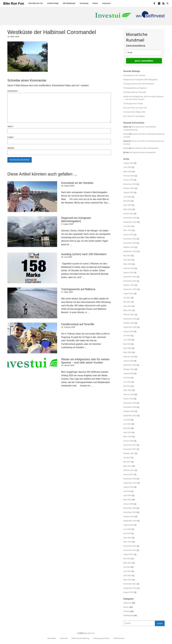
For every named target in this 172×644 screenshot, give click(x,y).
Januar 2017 (128, 474)
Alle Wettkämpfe (69, 3)
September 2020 (130, 327)
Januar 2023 (128, 235)
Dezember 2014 (130, 546)
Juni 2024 (127, 197)
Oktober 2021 (129, 285)
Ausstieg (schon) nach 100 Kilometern (139, 84)
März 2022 (128, 264)
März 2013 (128, 580)
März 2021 (128, 310)
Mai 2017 (127, 462)
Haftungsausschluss (101, 638)
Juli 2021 (127, 298)
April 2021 (127, 306)
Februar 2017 (129, 470)
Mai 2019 (127, 386)
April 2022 (127, 260)
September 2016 (130, 483)
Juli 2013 (127, 567)
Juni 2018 (127, 424)
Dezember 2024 (130, 184)
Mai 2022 (127, 256)
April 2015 (127, 538)
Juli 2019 (127, 378)
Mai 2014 (127, 559)
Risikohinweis (119, 638)
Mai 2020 (127, 344)
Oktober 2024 (129, 188)
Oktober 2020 (129, 323)
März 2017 (128, 466)
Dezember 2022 (130, 239)
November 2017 (130, 449)
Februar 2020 (129, 357)
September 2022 (130, 251)
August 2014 (128, 554)
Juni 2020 (127, 340)
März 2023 (128, 230)
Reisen (95, 3)
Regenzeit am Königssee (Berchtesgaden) (140, 80)
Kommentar (13, 91)
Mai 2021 (127, 302)
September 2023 (130, 222)
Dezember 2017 (130, 445)
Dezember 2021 (130, 277)
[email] (144, 52)
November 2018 (130, 407)
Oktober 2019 (129, 369)
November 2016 (130, 479)
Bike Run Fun (89, 633)
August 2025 (128, 163)
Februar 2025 (129, 176)
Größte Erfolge (53, 3)
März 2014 (128, 563)
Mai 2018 (127, 428)
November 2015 (130, 512)
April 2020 (127, 348)
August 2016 (128, 487)
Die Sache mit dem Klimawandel (145, 148)
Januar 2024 (128, 214)
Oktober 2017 (129, 453)
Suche (169, 3)
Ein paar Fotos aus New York (135, 108)
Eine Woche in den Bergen (134, 116)
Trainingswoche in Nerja (133, 104)
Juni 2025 (127, 167)
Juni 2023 (127, 226)
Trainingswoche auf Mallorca (135, 88)
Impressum (106, 3)
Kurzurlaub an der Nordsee (134, 75)
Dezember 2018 (130, 403)
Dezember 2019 (130, 365)
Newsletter (52, 638)
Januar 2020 (128, 361)
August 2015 (128, 525)
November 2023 (130, 218)
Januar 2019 (128, 399)
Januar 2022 (128, 272)
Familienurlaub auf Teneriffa (135, 92)
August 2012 (128, 592)
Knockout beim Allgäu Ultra (134, 112)
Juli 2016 (127, 491)
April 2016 (127, 495)
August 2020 (128, 331)
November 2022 (130, 243)
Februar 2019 (129, 394)
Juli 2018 (127, 420)
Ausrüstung (84, 3)
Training (127, 611)
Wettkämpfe (128, 615)
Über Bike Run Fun (36, 3)
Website (11, 148)
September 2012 (130, 588)
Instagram (160, 3)
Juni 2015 (127, 529)
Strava (164, 3)
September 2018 (130, 416)
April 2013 (127, 575)
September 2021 (130, 289)
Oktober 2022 (129, 247)
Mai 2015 (127, 533)
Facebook (156, 3)
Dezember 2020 (130, 319)
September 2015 (130, 521)
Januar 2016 (128, 504)
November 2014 (130, 550)
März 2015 (128, 542)
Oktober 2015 (129, 517)
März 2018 (128, 437)
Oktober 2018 (129, 411)
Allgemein (127, 603)
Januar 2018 (128, 441)
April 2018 (127, 432)
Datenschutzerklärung (136, 45)
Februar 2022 (129, 268)
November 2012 (130, 584)
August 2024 (128, 192)
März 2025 (128, 172)
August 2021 (128, 294)
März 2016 (128, 500)
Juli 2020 (127, 336)
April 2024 (127, 205)
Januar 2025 (128, 180)
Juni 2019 (127, 382)
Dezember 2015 (130, 508)
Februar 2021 (129, 314)
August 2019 (128, 373)
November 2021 (130, 281)
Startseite (64, 638)
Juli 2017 (127, 458)
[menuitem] (36, 3)
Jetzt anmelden (144, 61)
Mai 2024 (127, 201)
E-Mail (11, 137)
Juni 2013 (127, 571)
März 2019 (128, 390)
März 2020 (128, 352)
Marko (126, 134)
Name (11, 126)
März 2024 (128, 209)
